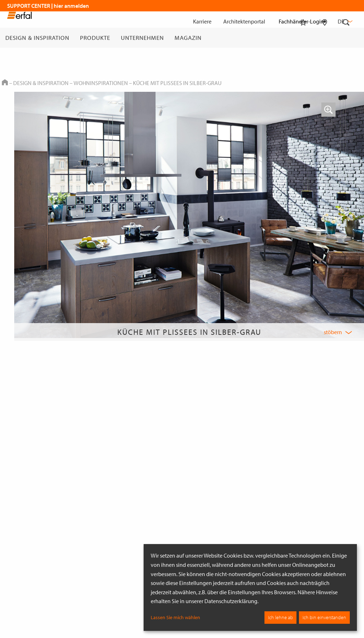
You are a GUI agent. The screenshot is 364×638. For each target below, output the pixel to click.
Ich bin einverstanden (324, 617)
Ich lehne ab (280, 617)
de (344, 21)
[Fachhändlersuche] (325, 38)
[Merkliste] (303, 38)
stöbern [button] (333, 332)
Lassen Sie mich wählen (175, 617)
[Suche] (346, 38)
